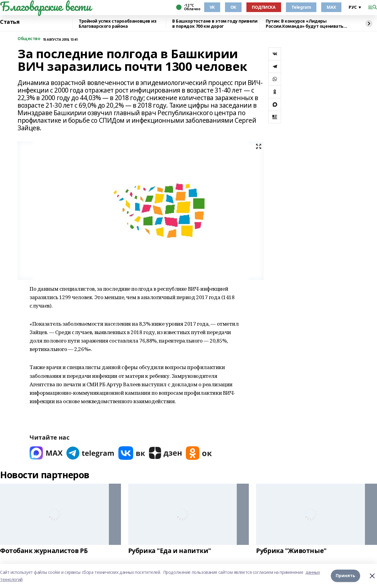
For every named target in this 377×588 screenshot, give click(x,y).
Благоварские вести (45, 6)
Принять (345, 576)
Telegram (301, 7)
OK (233, 7)
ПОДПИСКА (264, 7)
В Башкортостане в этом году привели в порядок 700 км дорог (215, 24)
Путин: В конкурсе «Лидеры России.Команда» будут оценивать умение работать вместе (305, 24)
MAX (331, 7)
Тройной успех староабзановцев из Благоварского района (118, 24)
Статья (10, 22)
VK (212, 7)
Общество (29, 39)
